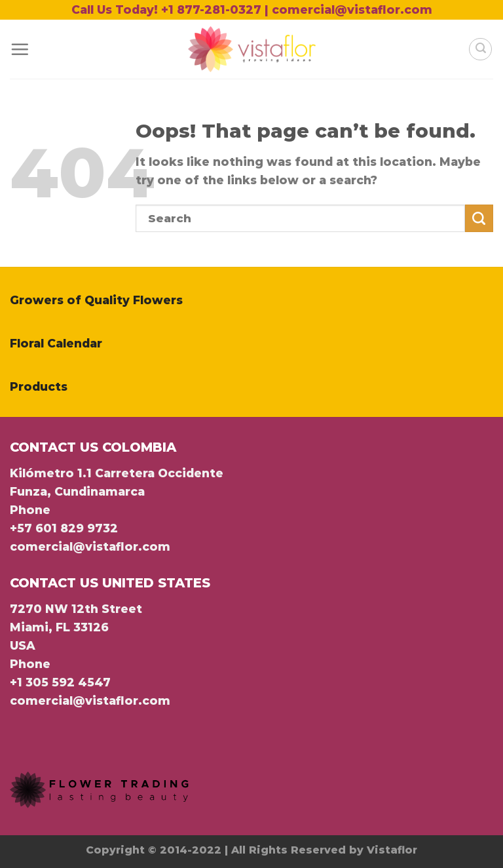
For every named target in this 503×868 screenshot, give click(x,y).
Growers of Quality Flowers (96, 300)
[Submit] (479, 219)
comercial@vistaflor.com (90, 546)
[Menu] (20, 49)
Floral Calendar (56, 343)
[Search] (480, 49)
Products (39, 386)
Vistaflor (392, 850)
